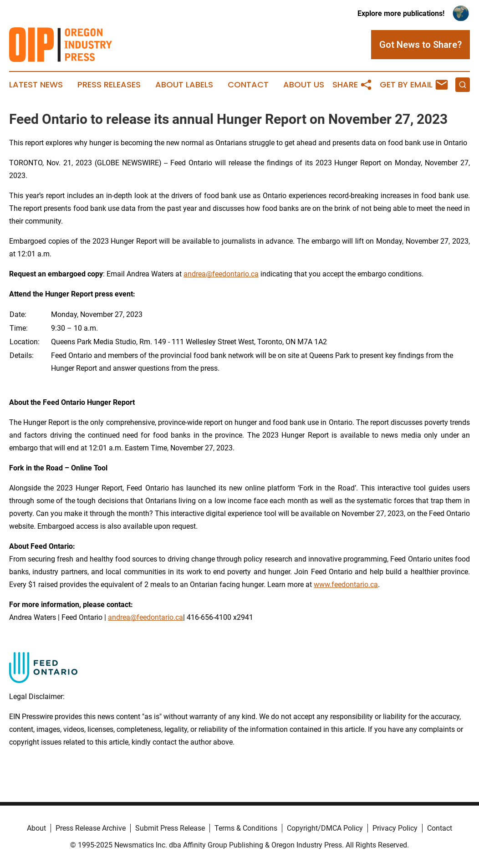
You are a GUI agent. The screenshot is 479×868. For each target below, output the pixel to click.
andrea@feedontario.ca (221, 274)
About (36, 828)
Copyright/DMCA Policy (325, 828)
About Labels (184, 85)
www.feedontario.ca (346, 585)
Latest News (36, 85)
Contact (248, 85)
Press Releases (109, 85)
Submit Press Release (170, 828)
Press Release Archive (91, 828)
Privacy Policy (395, 828)
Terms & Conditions (246, 828)
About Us (304, 85)
